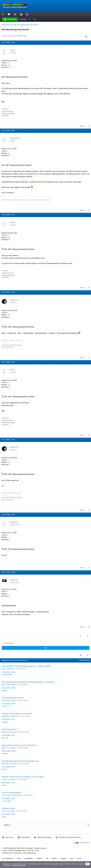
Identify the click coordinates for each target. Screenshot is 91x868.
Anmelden (23, 19)
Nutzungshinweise (29, 853)
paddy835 (5, 716)
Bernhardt (5, 738)
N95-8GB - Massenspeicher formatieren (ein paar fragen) (23, 777)
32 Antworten (14, 716)
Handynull (5, 754)
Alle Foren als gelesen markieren (68, 837)
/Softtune (40, 858)
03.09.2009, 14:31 (8, 719)
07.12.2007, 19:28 (8, 814)
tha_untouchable (7, 675)
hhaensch (5, 732)
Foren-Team (8, 837)
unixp (3, 669)
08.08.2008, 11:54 (8, 783)
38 (8, 153)
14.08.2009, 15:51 (8, 735)
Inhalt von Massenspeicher (12, 793)
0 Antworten (12, 779)
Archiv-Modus (24, 837)
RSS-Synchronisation (43, 837)
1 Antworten (11, 811)
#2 (89, 210)
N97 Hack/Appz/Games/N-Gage (12, 345)
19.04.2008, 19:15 (8, 798)
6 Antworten (12, 700)
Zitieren (82, 126)
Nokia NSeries (34, 25)
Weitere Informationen (19, 865)
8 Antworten (12, 685)
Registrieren (10, 19)
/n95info (54, 858)
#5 (89, 435)
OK (87, 864)
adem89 (13, 522)
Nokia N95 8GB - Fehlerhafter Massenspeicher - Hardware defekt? (26, 666)
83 (8, 63)
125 (9, 315)
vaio (11, 50)
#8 (89, 627)
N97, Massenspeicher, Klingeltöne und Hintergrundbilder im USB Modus (28, 682)
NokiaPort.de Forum (8, 25)
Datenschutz (18, 853)
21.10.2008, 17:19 (8, 767)
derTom (4, 685)
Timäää (4, 700)
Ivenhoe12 (14, 138)
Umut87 (4, 779)
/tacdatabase (29, 858)
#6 (89, 510)
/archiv (79, 858)
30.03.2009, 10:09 (8, 751)
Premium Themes (8, 111)
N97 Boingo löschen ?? (10, 729)
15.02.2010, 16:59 (8, 672)
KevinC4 (13, 300)
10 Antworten (17, 795)
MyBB (18, 850)
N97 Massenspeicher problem (13, 698)
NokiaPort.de (8, 858)
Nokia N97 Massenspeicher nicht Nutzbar (17, 714)
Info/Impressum (8, 853)
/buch (72, 858)
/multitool (64, 858)
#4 (89, 357)
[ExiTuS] (4, 769)
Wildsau (4, 690)
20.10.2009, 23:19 (8, 704)
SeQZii (4, 748)
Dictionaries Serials (8, 113)
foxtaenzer (5, 764)
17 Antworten (12, 748)
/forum (19, 858)
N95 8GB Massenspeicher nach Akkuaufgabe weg (20, 761)
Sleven (4, 811)
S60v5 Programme (8, 347)
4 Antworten (10, 669)
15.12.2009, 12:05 (8, 688)
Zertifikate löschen (8, 808)
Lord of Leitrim (6, 795)
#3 (89, 288)
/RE (47, 858)
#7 (89, 568)
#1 (89, 126)
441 (9, 65)
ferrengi (13, 580)
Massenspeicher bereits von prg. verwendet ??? (19, 745)
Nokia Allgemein (22, 25)
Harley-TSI (5, 706)
